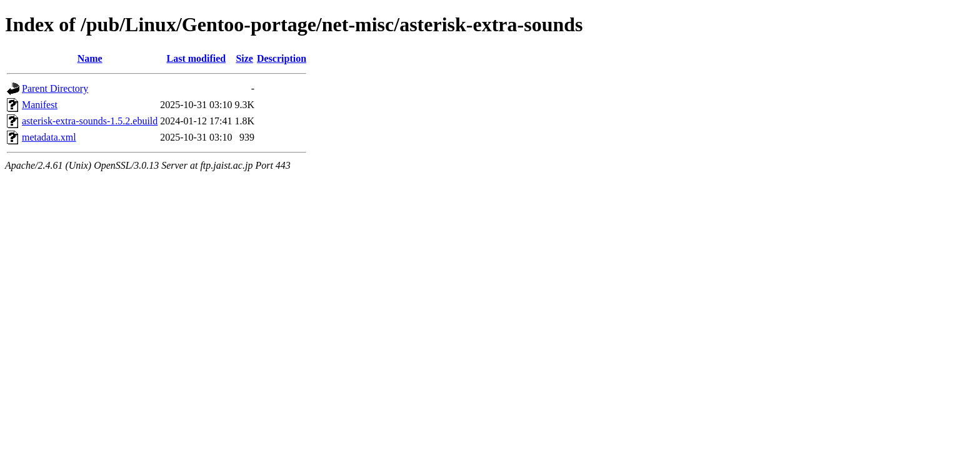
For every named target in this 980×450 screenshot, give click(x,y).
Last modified (197, 58)
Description (282, 58)
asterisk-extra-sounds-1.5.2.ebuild (90, 121)
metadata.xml (49, 137)
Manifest (40, 105)
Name (90, 58)
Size (244, 58)
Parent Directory (55, 88)
